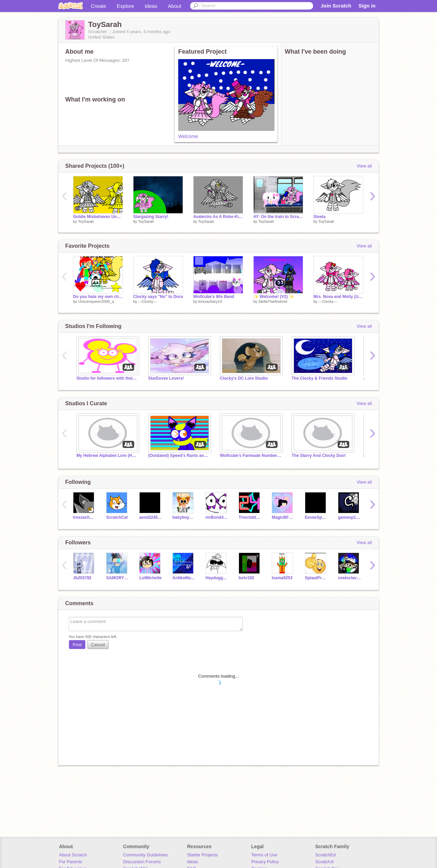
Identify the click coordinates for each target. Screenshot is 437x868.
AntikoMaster (184, 578)
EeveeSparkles (316, 517)
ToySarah (86, 221)
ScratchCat (117, 517)
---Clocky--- (148, 301)
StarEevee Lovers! (166, 378)
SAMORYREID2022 (118, 578)
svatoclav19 (349, 578)
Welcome (188, 136)
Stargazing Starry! (151, 217)
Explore (125, 6)
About (175, 6)
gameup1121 (349, 517)
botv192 (246, 578)
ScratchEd (325, 855)
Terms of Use (264, 855)
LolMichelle (150, 578)
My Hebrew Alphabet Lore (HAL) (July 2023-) (107, 456)
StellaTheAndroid (273, 301)
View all (364, 166)
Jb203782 (82, 578)
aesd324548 (151, 517)
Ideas (151, 6)
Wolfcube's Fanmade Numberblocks (251, 456)
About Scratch (73, 855)
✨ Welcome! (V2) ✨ (274, 297)
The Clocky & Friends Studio (319, 378)
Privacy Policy (265, 862)
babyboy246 (184, 517)
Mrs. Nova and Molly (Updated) (338, 297)
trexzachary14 (210, 301)
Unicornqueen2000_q (96, 301)
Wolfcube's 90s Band (214, 297)
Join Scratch (336, 6)
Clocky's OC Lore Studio (244, 378)
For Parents (71, 862)
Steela (319, 217)
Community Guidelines (145, 855)
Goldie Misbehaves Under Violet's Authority (98, 217)
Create (98, 6)
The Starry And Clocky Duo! (319, 456)
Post (77, 645)
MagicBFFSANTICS (283, 517)
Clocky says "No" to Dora (158, 297)
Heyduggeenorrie (217, 578)
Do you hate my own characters (98, 297)
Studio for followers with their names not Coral (107, 378)
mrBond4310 (217, 517)
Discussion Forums (142, 862)
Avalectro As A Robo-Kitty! (218, 217)
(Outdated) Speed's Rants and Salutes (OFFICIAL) (179, 456)
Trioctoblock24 (250, 517)
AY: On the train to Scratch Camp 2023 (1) (278, 217)
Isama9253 (282, 578)
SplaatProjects (316, 578)
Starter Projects (202, 855)
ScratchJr (325, 862)
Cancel (98, 645)
